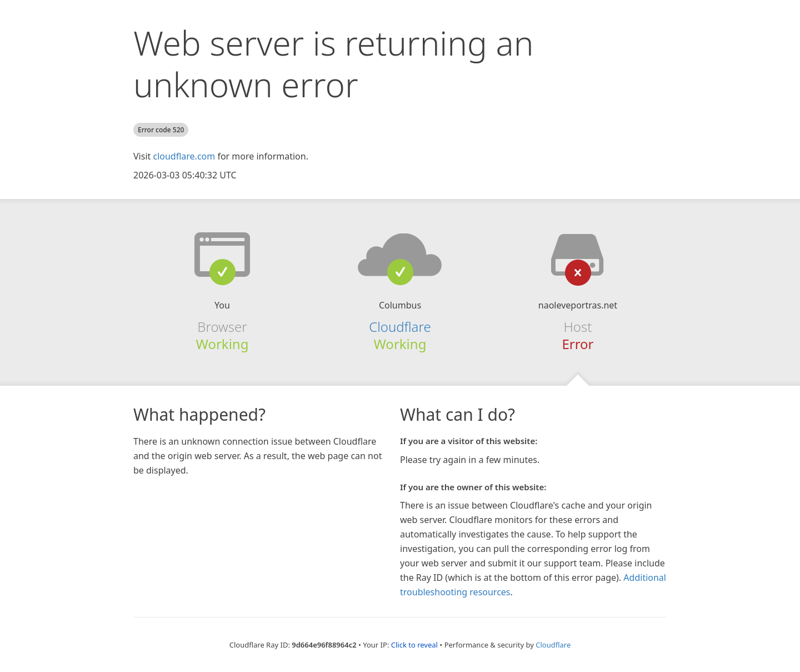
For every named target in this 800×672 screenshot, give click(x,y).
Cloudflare (400, 327)
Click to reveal (414, 645)
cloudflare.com (184, 156)
